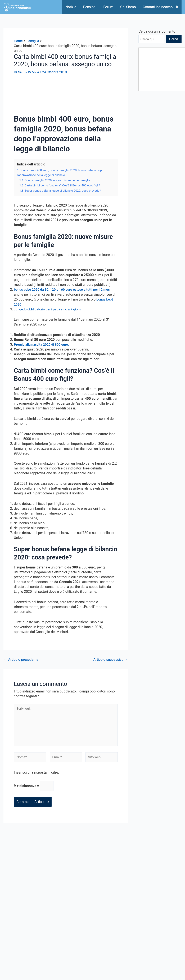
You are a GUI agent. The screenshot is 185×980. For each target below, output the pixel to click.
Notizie (71, 7)
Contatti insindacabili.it (160, 7)
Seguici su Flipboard (80, 929)
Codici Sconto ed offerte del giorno (91, 934)
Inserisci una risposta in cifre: (36, 774)
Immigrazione (140, 913)
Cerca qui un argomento (157, 31)
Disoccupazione (141, 893)
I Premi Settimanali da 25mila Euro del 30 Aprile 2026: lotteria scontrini (158, 145)
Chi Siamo (128, 7)
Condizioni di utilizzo (80, 919)
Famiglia (136, 888)
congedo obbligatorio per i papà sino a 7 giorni (49, 309)
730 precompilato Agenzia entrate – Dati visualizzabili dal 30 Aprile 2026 (159, 163)
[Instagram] (93, 970)
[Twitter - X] (104, 965)
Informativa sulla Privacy (83, 944)
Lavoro (134, 903)
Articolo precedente (21, 659)
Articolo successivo (110, 659)
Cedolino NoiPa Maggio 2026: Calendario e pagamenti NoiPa (157, 181)
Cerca (174, 39)
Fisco (133, 898)
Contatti (71, 905)
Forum (108, 7)
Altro (133, 918)
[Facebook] (80, 965)
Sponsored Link (76, 890)
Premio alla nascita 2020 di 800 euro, (43, 344)
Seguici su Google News (83, 924)
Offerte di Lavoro (77, 939)
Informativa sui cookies (82, 949)
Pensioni (90, 7)
